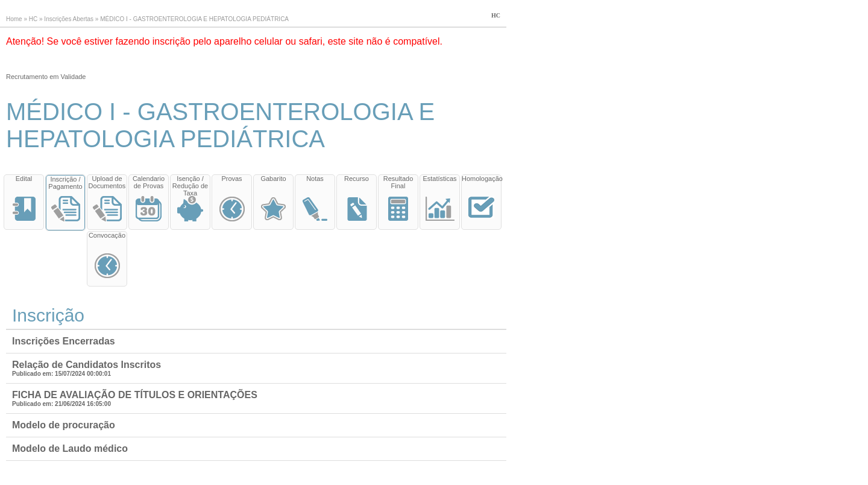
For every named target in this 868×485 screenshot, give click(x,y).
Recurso (357, 179)
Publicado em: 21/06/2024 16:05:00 (61, 404)
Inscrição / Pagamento (65, 183)
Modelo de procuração (64, 425)
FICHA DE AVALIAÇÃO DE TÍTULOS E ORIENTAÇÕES (135, 395)
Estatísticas (439, 179)
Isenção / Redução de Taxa (190, 186)
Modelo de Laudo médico (70, 449)
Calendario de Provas (149, 182)
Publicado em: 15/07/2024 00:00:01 (61, 374)
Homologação (481, 179)
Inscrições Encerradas (64, 341)
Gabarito (273, 179)
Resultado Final (398, 182)
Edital (24, 179)
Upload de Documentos (107, 182)
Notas (315, 179)
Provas (231, 179)
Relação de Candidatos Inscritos (86, 365)
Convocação (107, 235)
